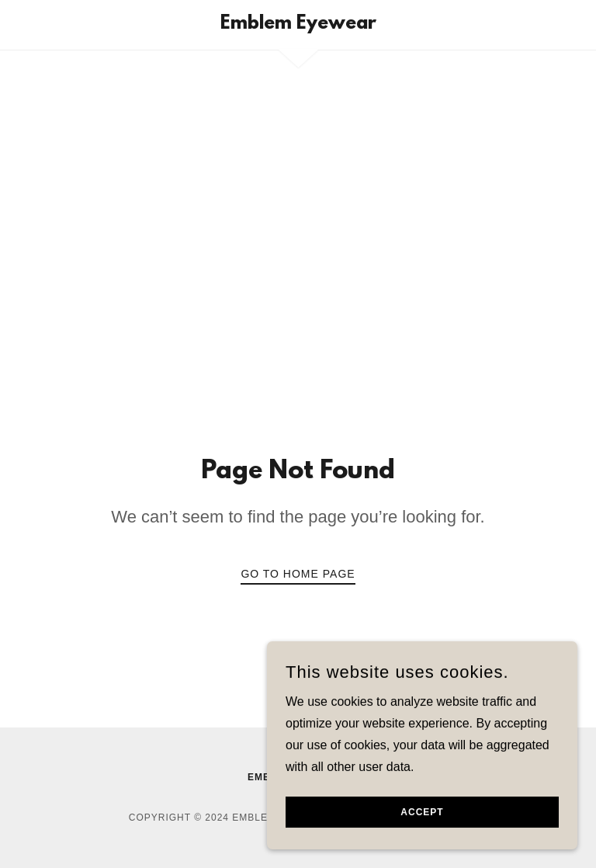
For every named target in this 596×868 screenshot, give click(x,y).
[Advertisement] (298, 249)
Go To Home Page (298, 574)
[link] (298, 24)
